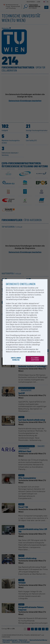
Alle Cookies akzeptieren (35, 359)
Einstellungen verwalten (16, 359)
